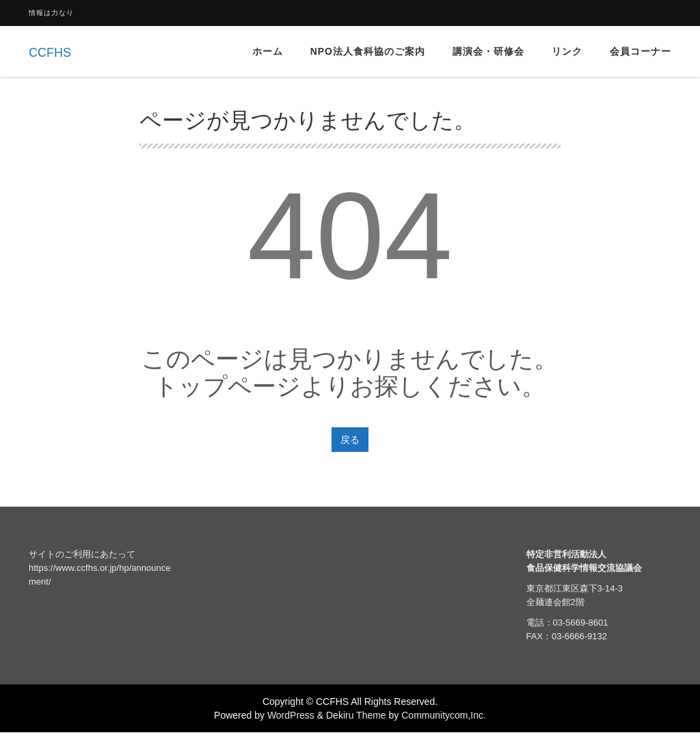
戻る (350, 440)
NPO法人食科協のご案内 (368, 51)
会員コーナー (641, 51)
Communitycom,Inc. (444, 715)
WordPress (291, 715)
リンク (567, 51)
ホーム (268, 51)
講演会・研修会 (488, 51)
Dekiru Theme (356, 715)
